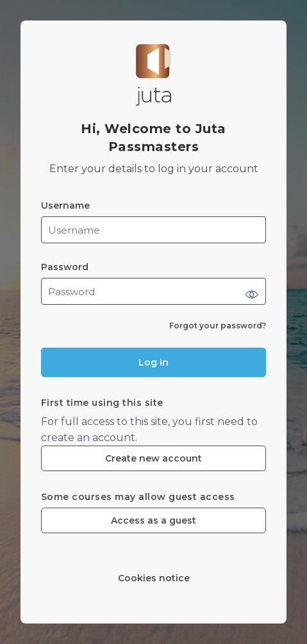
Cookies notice (154, 578)
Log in (153, 362)
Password (65, 267)
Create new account (153, 458)
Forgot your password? (218, 326)
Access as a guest (153, 520)
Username (65, 206)
